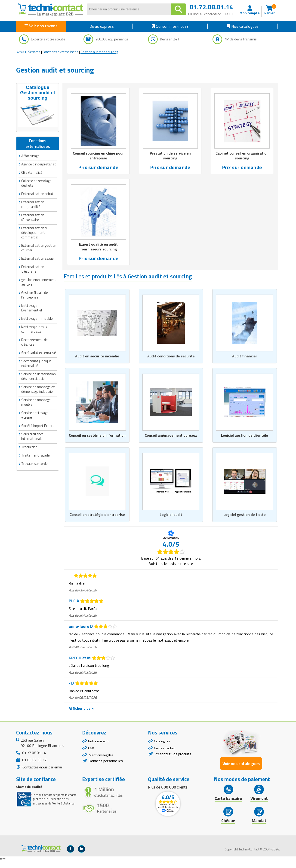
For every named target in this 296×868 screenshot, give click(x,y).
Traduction (29, 441)
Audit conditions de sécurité (171, 357)
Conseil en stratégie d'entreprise (97, 521)
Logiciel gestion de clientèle (245, 439)
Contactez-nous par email (42, 774)
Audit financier (245, 357)
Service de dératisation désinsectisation (39, 370)
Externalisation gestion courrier (39, 242)
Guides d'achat (165, 756)
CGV (91, 756)
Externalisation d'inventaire (33, 211)
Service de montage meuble (36, 396)
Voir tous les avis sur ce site (171, 570)
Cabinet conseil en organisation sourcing (242, 156)
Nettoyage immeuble (37, 312)
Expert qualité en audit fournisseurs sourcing (98, 247)
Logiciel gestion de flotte (245, 521)
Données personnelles (106, 771)
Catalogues (163, 748)
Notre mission (99, 748)
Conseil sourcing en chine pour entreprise (98, 156)
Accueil (21, 52)
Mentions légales (102, 764)
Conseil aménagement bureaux (171, 439)
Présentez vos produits (173, 763)
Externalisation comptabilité (33, 198)
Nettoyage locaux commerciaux (34, 323)
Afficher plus (82, 715)
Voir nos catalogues (241, 770)
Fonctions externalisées (60, 52)
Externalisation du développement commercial (35, 226)
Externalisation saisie (37, 252)
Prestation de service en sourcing (170, 156)
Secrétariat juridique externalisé (36, 357)
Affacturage (30, 150)
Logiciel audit (171, 521)
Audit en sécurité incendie (97, 357)
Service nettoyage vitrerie (35, 409)
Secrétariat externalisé (39, 346)
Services (34, 52)
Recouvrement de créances (34, 336)
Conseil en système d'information (97, 439)
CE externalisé (32, 166)
